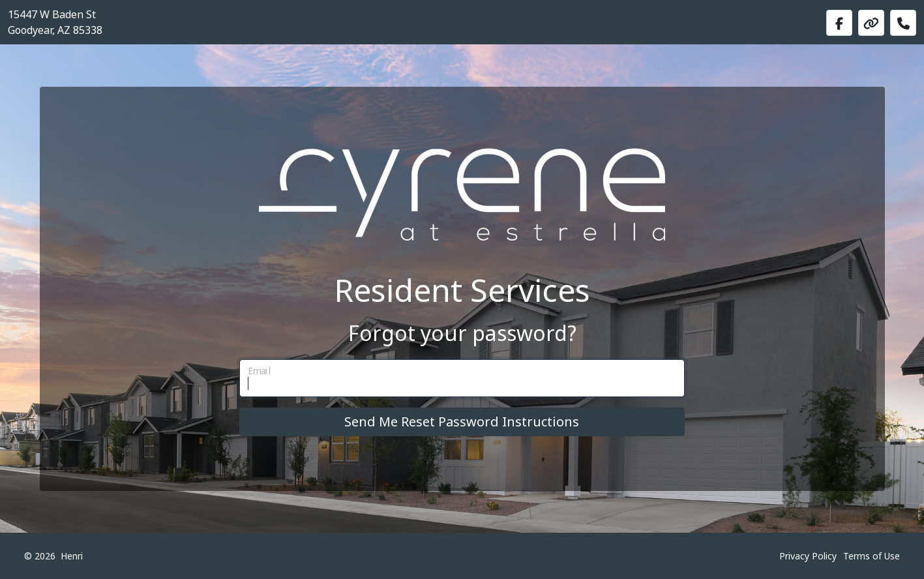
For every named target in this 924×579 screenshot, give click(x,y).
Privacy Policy (808, 556)
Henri (72, 556)
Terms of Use (872, 556)
